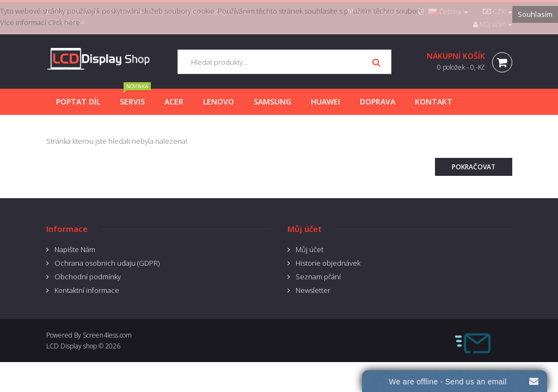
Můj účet (309, 249)
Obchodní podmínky (88, 277)
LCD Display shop (72, 346)
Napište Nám (75, 249)
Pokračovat (474, 167)
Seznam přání (318, 277)
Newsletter (313, 290)
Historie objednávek (328, 263)
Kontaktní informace (87, 290)
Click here (64, 22)
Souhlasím (535, 14)
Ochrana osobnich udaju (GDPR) (107, 263)
